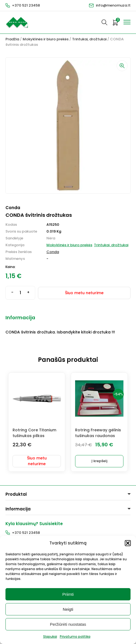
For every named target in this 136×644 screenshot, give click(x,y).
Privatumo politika (75, 637)
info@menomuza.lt (113, 5)
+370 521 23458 (26, 5)
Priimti (68, 594)
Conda (53, 252)
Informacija (20, 318)
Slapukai (50, 637)
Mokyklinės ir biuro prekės (46, 39)
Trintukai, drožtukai (89, 39)
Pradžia (12, 39)
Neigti (68, 609)
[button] (128, 543)
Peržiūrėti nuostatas (68, 624)
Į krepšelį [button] (99, 461)
